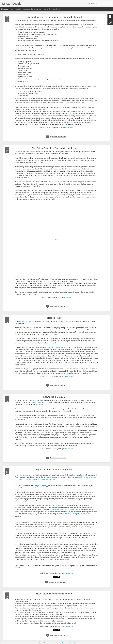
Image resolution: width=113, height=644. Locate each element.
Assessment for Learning (47, 479)
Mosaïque (26, 9)
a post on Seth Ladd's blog (40, 402)
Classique (4, 9)
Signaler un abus (72, 643)
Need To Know (54, 318)
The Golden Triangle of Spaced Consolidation (54, 148)
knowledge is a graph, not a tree (63, 510)
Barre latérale (36, 9)
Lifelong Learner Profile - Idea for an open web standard (54, 17)
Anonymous (69, 128)
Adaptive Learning (84, 477)
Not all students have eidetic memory (54, 594)
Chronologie (56, 9)
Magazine (18, 9)
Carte (11, 9)
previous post (24, 321)
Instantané (46, 9)
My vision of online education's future (54, 469)
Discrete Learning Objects (74, 514)
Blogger (64, 643)
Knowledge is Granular (52, 347)
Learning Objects (29, 479)
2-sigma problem (40, 486)
